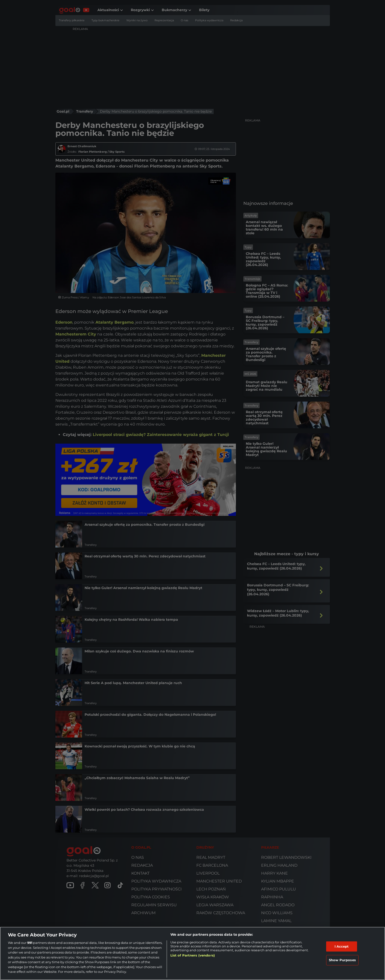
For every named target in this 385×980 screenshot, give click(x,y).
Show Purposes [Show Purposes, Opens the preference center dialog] (342, 960)
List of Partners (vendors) (193, 955)
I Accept (342, 946)
